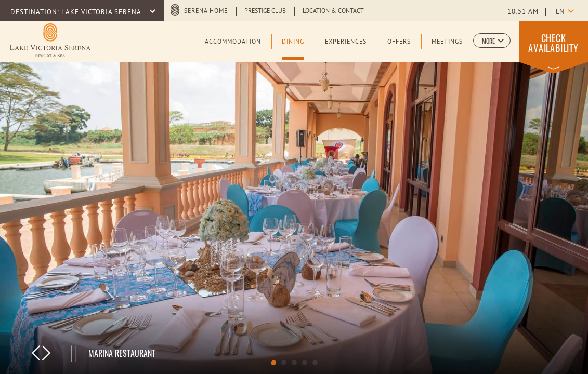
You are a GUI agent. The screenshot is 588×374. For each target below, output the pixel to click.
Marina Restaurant (122, 353)
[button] (492, 41)
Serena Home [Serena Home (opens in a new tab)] (206, 11)
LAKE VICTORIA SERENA (102, 12)
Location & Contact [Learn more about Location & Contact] (333, 11)
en (560, 12)
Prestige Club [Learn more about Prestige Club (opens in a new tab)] (265, 11)
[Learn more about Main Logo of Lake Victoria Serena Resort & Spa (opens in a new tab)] (50, 40)
